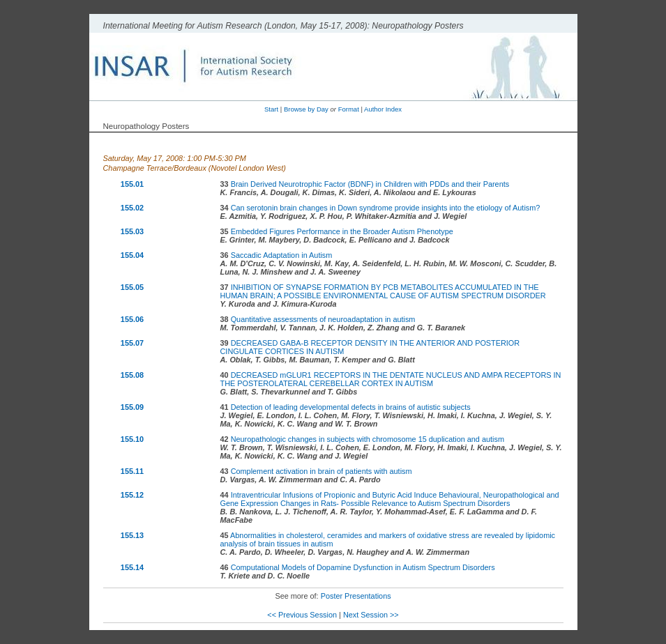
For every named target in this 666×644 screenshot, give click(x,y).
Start (271, 109)
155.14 (132, 567)
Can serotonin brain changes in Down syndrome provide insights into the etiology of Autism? (386, 208)
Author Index (383, 109)
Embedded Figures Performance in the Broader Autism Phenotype (342, 231)
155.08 (132, 375)
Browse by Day (306, 109)
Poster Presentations (356, 596)
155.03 (132, 231)
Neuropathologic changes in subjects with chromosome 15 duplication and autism (368, 439)
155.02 (132, 208)
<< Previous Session (302, 615)
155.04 (132, 255)
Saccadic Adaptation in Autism (282, 255)
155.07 (132, 343)
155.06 (132, 319)
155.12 (132, 495)
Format (349, 109)
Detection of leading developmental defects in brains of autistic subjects (351, 407)
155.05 (132, 287)
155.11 (132, 471)
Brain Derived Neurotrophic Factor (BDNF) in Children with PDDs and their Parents (370, 184)
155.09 (132, 407)
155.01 (132, 184)
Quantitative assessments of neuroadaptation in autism (323, 319)
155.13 (132, 535)
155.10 (132, 439)
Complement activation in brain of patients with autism (321, 471)
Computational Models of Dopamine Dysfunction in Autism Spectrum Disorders (363, 567)
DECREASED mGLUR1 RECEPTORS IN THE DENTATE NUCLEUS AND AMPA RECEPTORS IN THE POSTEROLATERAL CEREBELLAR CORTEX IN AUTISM (391, 379)
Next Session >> (371, 615)
